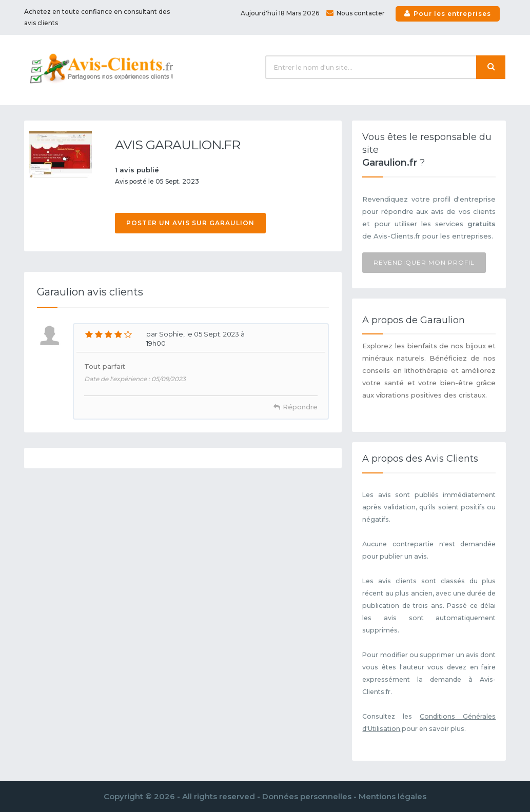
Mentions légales (392, 796)
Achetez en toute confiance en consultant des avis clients (97, 17)
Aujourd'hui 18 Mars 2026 (280, 13)
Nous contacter (356, 13)
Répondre (300, 407)
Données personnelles (307, 796)
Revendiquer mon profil (424, 262)
